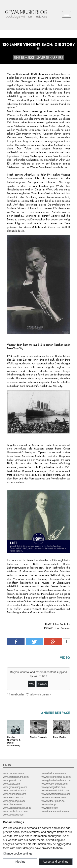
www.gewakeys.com (14, 801)
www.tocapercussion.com (55, 811)
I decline (20, 862)
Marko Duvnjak (38, 737)
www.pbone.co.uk (12, 804)
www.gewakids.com (14, 815)
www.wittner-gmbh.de (53, 801)
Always (42, 684)
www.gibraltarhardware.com (56, 780)
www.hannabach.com (14, 794)
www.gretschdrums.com (16, 777)
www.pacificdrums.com (15, 811)
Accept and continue (56, 862)
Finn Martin (60, 737)
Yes (31, 684)
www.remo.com (50, 808)
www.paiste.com (12, 784)
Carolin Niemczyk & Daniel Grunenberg (14, 741)
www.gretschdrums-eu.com (56, 777)
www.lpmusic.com (13, 780)
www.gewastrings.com (15, 787)
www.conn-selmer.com (54, 797)
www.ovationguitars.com (55, 784)
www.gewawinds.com (14, 791)
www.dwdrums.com (13, 773)
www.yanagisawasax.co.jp (17, 808)
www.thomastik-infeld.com (56, 791)
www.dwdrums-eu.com (54, 773)
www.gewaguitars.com (54, 787)
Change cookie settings (18, 854)
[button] (16, 642)
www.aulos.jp (49, 804)
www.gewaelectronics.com (56, 794)
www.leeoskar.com (13, 797)
